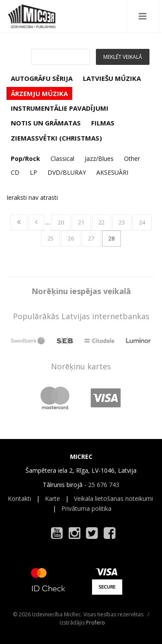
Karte (52, 498)
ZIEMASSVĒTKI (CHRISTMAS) (56, 138)
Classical (62, 159)
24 (142, 222)
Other (132, 159)
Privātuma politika (86, 508)
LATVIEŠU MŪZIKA (112, 78)
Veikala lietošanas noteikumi (113, 498)
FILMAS (103, 123)
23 (122, 222)
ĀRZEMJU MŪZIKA (39, 93)
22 (102, 222)
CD (15, 172)
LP (33, 172)
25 (51, 238)
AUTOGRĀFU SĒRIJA (42, 78)
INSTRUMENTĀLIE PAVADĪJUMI (60, 108)
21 (81, 222)
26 (71, 238)
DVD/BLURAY (67, 172)
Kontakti (19, 498)
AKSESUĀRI (112, 172)
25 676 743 (104, 485)
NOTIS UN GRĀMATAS (46, 123)
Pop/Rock (25, 159)
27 (91, 238)
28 (111, 238)
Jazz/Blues (99, 159)
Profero (95, 623)
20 (61, 222)
